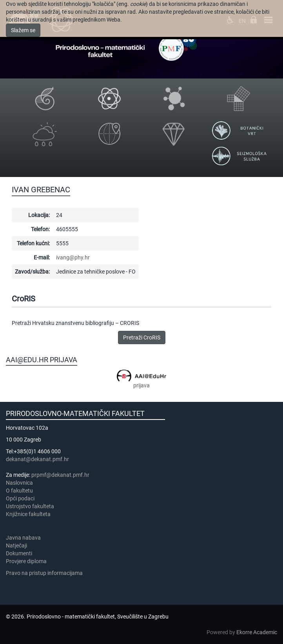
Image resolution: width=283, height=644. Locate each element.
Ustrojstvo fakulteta (30, 506)
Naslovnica (19, 483)
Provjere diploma (26, 561)
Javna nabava (23, 538)
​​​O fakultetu (19, 491)
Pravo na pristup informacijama (45, 573)
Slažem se (23, 30)
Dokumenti (19, 553)
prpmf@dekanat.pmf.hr (60, 475)
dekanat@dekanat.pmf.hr (37, 459)
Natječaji (16, 545)
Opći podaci (20, 498)
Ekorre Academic (257, 632)
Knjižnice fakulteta (28, 514)
